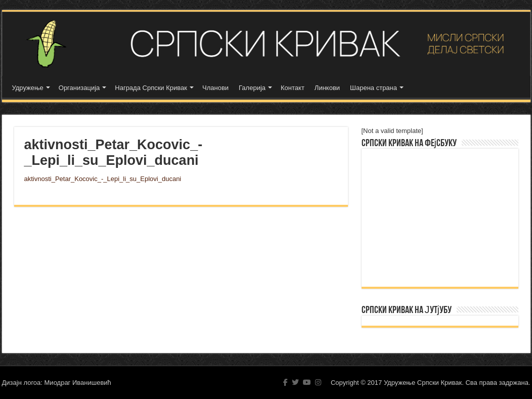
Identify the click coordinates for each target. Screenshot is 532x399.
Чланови (215, 88)
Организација (79, 88)
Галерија (252, 88)
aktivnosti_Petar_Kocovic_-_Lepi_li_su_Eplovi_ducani (103, 179)
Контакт (293, 88)
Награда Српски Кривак (151, 88)
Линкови (327, 88)
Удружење (28, 88)
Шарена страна (373, 88)
